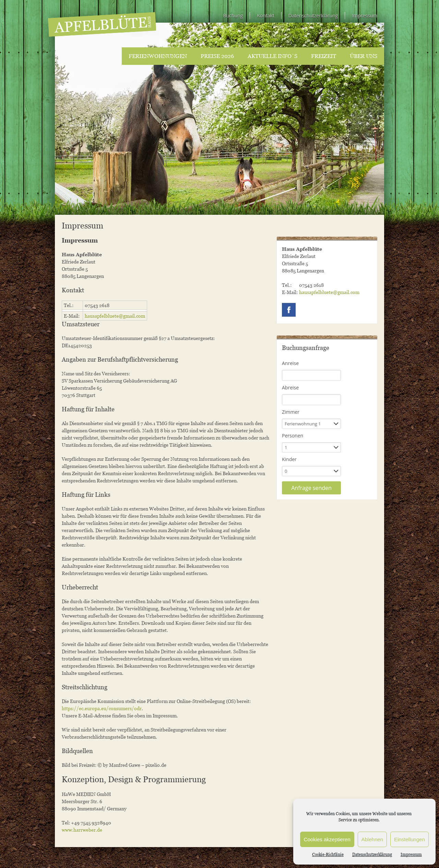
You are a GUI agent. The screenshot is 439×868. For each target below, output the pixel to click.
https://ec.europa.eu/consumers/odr (102, 708)
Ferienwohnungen (158, 56)
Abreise (290, 388)
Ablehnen (372, 839)
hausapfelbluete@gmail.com (115, 316)
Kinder (289, 459)
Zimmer (291, 412)
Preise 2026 (217, 56)
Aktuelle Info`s (272, 56)
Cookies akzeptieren (327, 839)
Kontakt (266, 16)
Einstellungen (410, 839)
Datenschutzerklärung (372, 854)
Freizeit (324, 56)
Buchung (233, 16)
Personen (293, 436)
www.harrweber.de (82, 830)
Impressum (411, 854)
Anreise (290, 363)
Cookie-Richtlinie (328, 854)
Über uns (364, 56)
